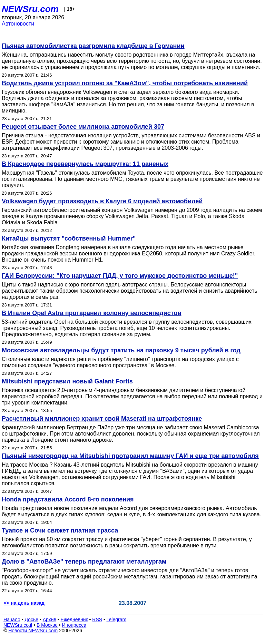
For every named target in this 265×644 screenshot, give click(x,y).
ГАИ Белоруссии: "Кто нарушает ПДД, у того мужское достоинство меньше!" (120, 276)
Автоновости (18, 24)
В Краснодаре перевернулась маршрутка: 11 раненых (85, 164)
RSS (97, 619)
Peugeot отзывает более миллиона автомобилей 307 (83, 127)
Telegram (117, 619)
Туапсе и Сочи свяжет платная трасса (60, 530)
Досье (31, 619)
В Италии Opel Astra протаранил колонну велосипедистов (91, 313)
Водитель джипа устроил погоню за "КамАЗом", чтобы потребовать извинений (125, 83)
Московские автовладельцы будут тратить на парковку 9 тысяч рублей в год (121, 350)
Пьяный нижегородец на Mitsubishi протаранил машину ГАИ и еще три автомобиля (130, 456)
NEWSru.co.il (18, 625)
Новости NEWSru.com (33, 631)
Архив (50, 619)
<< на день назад (24, 603)
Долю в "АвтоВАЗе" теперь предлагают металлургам (84, 562)
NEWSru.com (30, 9)
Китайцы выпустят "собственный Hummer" (69, 238)
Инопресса (74, 625)
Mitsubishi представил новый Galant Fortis (67, 381)
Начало (12, 619)
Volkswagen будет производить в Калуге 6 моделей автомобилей (102, 201)
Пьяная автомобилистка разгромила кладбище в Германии (93, 46)
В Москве (47, 625)
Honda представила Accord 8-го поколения (68, 499)
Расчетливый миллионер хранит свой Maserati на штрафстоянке (102, 419)
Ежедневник (74, 619)
